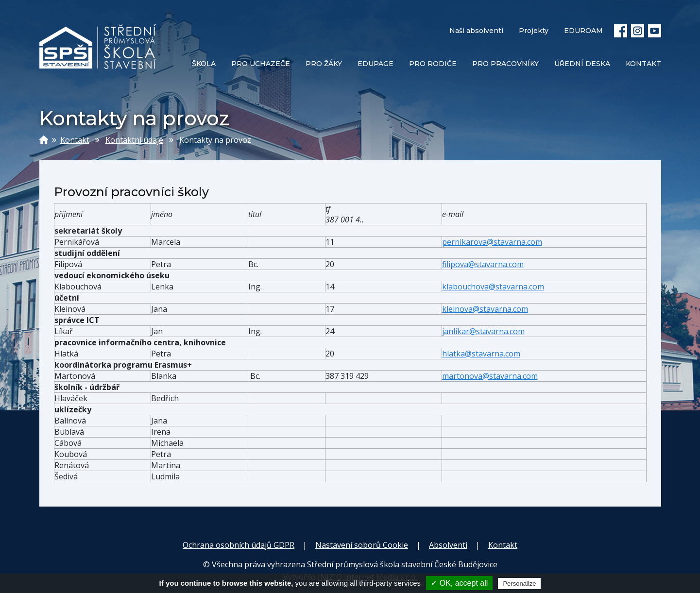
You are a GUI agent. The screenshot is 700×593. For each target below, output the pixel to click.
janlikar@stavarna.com (483, 331)
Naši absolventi (476, 31)
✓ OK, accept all (459, 583)
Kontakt (75, 140)
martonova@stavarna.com (490, 376)
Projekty (534, 31)
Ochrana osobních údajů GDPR (239, 545)
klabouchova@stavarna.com (493, 287)
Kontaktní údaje (134, 140)
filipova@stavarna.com (483, 264)
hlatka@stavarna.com (481, 354)
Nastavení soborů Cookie (362, 545)
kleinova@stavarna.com (485, 309)
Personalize (519, 584)
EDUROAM (583, 31)
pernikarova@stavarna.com (492, 242)
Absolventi (448, 545)
